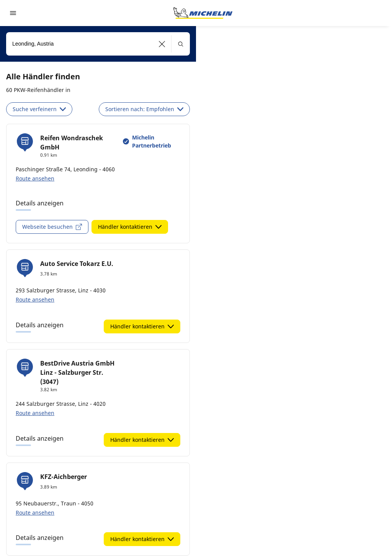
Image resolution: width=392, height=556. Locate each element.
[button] (162, 44)
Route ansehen (35, 178)
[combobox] (98, 44)
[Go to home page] (203, 13)
